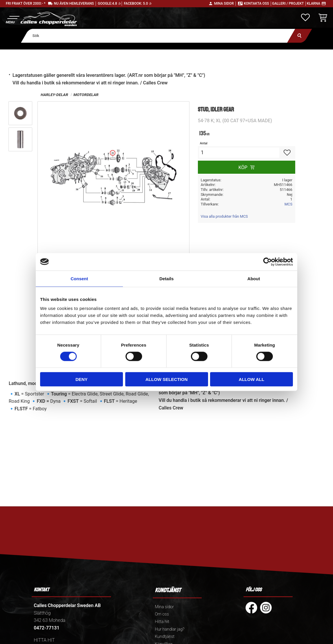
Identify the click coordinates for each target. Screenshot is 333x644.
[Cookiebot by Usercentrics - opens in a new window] (267, 262)
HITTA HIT (44, 640)
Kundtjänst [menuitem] (165, 637)
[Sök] (300, 36)
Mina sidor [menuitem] (164, 607)
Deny (82, 379)
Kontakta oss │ (258, 3)
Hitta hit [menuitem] (162, 622)
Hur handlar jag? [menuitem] (170, 629)
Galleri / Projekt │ (289, 3)
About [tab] (254, 278)
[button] (12, 19)
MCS (288, 204)
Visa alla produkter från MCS (224, 216)
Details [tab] (166, 278)
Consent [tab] (79, 278)
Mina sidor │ (225, 3)
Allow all (252, 379)
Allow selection (167, 379)
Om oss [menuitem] (162, 614)
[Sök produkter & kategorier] (158, 36)
